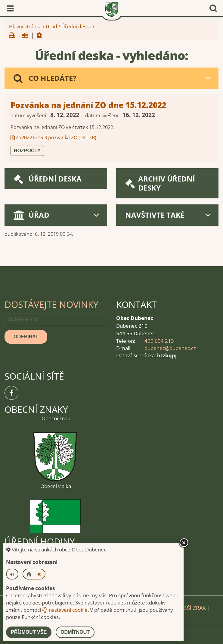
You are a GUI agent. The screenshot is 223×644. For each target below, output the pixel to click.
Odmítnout (75, 632)
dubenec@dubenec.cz (170, 348)
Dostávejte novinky (51, 304)
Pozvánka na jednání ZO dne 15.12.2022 (88, 105)
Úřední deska (76, 27)
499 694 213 (159, 341)
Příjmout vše (29, 632)
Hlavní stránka (25, 27)
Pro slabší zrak (184, 608)
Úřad (51, 27)
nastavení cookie (65, 610)
